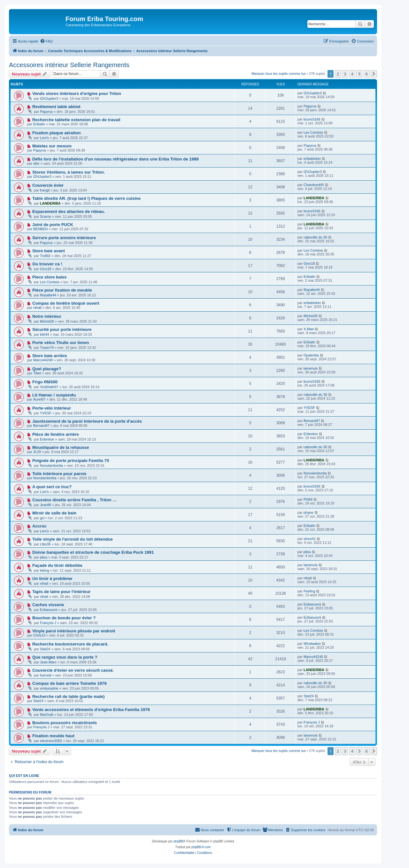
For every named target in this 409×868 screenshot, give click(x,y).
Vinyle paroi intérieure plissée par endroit (74, 631)
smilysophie (49, 688)
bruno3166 (312, 119)
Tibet (37, 373)
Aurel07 (39, 399)
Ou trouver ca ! (47, 264)
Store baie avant (49, 251)
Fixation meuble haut (53, 736)
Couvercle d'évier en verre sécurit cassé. (73, 670)
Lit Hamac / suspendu (54, 395)
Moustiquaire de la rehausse (61, 447)
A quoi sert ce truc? (52, 487)
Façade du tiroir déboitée (57, 565)
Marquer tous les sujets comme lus (279, 74)
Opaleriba (311, 355)
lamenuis (311, 368)
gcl (42, 518)
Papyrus (46, 112)
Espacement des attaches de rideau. (69, 211)
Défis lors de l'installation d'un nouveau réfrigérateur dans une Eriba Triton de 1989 (116, 159)
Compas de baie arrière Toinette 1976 (69, 683)
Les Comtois (313, 132)
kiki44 (44, 334)
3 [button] (345, 74)
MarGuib (47, 715)
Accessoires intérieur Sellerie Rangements (69, 65)
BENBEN (40, 229)
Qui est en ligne (24, 776)
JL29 (37, 452)
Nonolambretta (51, 465)
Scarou (46, 216)
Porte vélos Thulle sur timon (61, 343)
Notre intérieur (47, 316)
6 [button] (367, 74)
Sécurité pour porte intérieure (62, 329)
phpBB (178, 841)
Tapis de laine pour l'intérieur (61, 592)
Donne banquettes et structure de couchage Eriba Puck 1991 (93, 552)
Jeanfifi (46, 505)
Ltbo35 (45, 544)
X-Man (309, 329)
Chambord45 (314, 185)
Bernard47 (41, 426)
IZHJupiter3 (49, 98)
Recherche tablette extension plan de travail (76, 120)
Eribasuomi (49, 610)
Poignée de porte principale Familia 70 (71, 461)
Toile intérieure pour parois (59, 474)
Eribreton (47, 439)
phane (309, 512)
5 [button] (359, 74)
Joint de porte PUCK (53, 225)
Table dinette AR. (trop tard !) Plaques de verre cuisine (86, 198)
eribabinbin (312, 159)
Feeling (309, 591)
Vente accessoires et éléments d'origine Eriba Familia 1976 (91, 710)
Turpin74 (47, 348)
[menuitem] (46, 41)
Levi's (44, 138)
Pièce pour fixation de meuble (62, 290)
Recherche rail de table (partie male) (68, 696)
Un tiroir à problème (52, 579)
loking (45, 570)
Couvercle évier (48, 185)
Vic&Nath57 (49, 387)
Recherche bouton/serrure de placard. (70, 644)
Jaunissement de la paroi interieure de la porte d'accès (87, 421)
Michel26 (47, 321)
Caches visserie (48, 605)
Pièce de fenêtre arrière (56, 434)
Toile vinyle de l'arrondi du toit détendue (73, 539)
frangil (45, 190)
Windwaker (312, 644)
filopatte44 (48, 295)
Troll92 (45, 256)
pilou (44, 557)
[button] (374, 74)
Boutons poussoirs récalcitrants (65, 723)
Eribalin (39, 124)
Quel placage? (47, 369)
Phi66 (308, 499)
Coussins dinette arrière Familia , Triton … (75, 500)
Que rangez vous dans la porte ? (65, 657)
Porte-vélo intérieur (52, 408)
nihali (37, 308)
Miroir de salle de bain (54, 513)
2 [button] (338, 74)
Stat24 (45, 649)
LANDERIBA (50, 203)
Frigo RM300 (45, 382)
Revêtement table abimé (56, 107)
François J (48, 623)
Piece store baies (50, 277)
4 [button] (352, 74)
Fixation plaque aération (57, 133)
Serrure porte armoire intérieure (64, 238)
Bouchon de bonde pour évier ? (64, 618)
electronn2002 (51, 741)
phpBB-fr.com (201, 847)
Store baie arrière (50, 356)
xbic (36, 163)
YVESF (46, 413)
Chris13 (39, 635)
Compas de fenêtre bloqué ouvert (66, 303)
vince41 (310, 539)
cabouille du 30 (315, 237)
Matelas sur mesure (52, 146)
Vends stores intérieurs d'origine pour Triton (77, 94)
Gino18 (46, 269)
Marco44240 (43, 360)
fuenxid (46, 675)
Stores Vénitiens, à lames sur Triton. (69, 172)
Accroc (39, 526)
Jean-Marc (48, 662)
